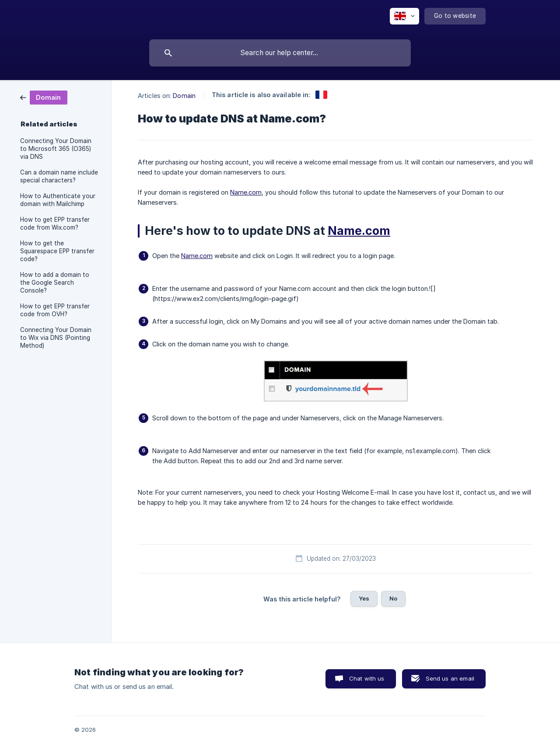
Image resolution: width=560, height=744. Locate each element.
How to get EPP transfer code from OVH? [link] (55, 310)
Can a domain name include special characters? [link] (59, 176)
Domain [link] (184, 96)
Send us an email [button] (450, 678)
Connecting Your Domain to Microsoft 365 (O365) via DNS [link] (56, 149)
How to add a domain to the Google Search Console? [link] (55, 283)
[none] (404, 16)
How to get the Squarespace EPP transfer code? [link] (57, 251)
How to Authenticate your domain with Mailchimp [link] (58, 200)
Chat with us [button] (367, 678)
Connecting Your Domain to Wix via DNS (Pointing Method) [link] (56, 338)
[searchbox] (280, 53)
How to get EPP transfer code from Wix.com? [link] (55, 224)
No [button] (393, 598)
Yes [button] (364, 598)
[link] (44, 97)
